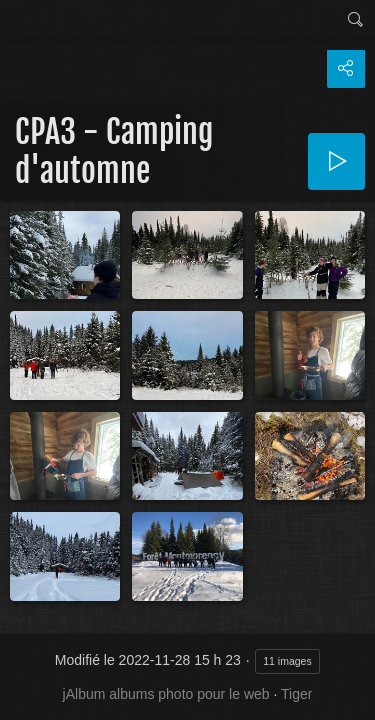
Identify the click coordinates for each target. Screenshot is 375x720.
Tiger (296, 694)
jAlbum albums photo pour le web (166, 694)
